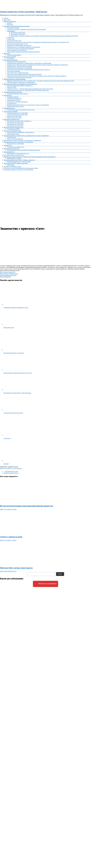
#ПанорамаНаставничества (8, 275)
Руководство (11, 39)
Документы (11, 37)
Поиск (60, 574)
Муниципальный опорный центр (13, 127)
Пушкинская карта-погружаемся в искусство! (21, 110)
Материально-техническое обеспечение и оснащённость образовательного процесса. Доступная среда (38, 42)
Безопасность (8, 95)
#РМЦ (2, 277)
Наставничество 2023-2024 (15, 124)
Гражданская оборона (14, 100)
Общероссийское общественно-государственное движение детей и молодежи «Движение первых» (37, 76)
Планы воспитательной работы (16, 62)
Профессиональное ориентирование (14, 79)
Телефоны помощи (13, 97)
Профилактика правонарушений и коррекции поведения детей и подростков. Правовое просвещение (38, 65)
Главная (6, 18)
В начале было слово (11, 471)
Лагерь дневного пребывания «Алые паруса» (21, 132)
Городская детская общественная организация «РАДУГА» (25, 74)
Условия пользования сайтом (12, 166)
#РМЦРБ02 (8, 277)
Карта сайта (7, 20)
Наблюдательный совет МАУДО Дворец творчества (19, 160)
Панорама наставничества (11, 119)
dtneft (2, 468)
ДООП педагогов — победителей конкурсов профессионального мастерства (30, 89)
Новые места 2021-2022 (14, 118)
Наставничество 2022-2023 (15, 126)
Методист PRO (12, 87)
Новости (10, 23)
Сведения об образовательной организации (17, 26)
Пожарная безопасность (14, 98)
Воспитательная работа (11, 60)
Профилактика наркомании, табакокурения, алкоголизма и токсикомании (29, 63)
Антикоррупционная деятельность (18, 94)
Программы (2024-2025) (18, 33)
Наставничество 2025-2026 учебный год (19, 121)
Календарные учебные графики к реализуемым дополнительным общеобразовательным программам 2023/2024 (44, 36)
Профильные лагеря (13, 134)
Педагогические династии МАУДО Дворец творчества (24, 150)
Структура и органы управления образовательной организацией (26, 29)
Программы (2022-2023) (18, 34)
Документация (12, 137)
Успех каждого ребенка (11, 111)
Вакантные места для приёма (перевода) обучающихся (24, 47)
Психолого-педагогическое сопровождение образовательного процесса (29, 70)
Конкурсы (10, 25)
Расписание (11, 58)
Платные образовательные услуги (17, 44)
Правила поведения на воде (15, 106)
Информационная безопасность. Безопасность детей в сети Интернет (28, 105)
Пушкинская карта (9, 108)
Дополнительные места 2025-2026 (17, 113)
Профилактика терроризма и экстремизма (20, 68)
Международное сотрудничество (17, 50)
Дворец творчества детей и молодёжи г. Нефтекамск (24, 12)
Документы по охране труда (16, 147)
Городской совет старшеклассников (18, 73)
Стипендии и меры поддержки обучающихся (21, 49)
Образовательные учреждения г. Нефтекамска (21, 82)
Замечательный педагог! (12, 473)
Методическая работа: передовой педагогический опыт (20, 84)
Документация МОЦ (13, 129)
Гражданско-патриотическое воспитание (19, 77)
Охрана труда (8, 145)
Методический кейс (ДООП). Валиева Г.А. (20, 86)
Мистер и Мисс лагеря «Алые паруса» (16, 568)
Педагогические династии (11, 149)
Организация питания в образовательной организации (23, 52)
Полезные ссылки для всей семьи (14, 155)
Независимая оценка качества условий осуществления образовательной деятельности (29, 157)
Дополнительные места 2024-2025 (17, 115)
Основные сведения (13, 28)
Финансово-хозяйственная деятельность (19, 45)
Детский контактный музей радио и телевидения (18, 142)
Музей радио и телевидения (16, 144)
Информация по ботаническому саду (18, 153)
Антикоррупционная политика (13, 92)
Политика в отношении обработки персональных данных (21, 168)
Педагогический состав (14, 41)
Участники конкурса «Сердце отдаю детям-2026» (18, 170)
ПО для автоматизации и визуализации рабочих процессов (27, 506)
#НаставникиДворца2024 (8, 272)
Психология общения (14, 71)
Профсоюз (7, 53)
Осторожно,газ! (12, 103)
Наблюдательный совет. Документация (19, 162)
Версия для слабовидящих (45, 584)
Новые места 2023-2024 (14, 116)
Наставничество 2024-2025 (15, 123)
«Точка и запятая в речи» (11, 537)
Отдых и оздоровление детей (12, 131)
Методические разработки (15, 139)
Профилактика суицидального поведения (20, 66)
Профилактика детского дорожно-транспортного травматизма (22, 140)
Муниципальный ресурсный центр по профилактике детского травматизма (26, 136)
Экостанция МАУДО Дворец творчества (16, 163)
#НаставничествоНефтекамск (9, 274)
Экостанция (11, 165)
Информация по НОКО (14, 158)
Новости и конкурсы (10, 21)
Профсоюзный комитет (14, 55)
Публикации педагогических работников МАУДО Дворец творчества (28, 90)
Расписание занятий (10, 57)
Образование (11, 31)
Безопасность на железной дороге (17, 102)
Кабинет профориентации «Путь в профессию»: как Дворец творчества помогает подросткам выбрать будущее (41, 81)
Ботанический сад (9, 152)
